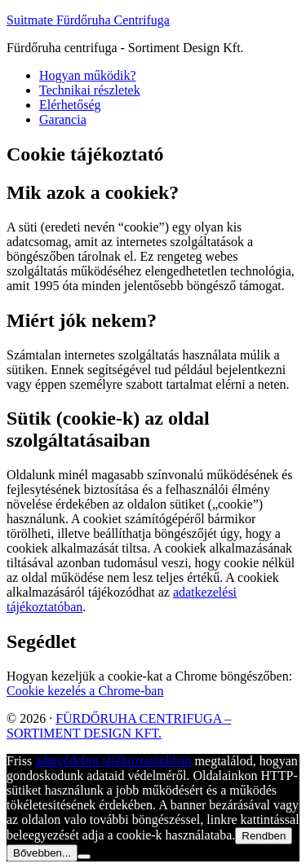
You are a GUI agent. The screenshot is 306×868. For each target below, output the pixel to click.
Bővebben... (42, 853)
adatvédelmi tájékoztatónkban (113, 761)
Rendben (264, 836)
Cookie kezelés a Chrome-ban (85, 691)
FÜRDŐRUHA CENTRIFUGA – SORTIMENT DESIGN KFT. (119, 726)
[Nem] (84, 857)
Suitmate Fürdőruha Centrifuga (88, 20)
